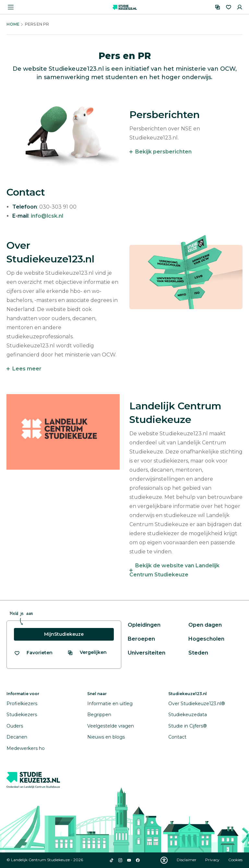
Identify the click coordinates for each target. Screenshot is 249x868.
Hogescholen (206, 639)
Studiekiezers (22, 715)
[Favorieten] (229, 7)
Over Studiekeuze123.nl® (197, 704)
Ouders (15, 726)
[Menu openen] (11, 7)
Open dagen (205, 625)
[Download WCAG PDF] (164, 860)
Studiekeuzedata (188, 715)
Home (13, 24)
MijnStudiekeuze (64, 634)
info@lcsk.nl (47, 216)
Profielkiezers (22, 704)
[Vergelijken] (218, 7)
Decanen (17, 737)
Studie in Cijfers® (188, 726)
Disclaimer (187, 860)
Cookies (235, 860)
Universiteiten (147, 653)
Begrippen (99, 715)
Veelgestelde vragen (111, 726)
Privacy (213, 860)
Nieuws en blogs (106, 737)
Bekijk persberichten (163, 152)
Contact (177, 737)
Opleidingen (144, 625)
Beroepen (141, 639)
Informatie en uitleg (110, 704)
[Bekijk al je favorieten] (33, 653)
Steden (198, 653)
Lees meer (27, 369)
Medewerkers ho (26, 748)
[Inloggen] (240, 7)
